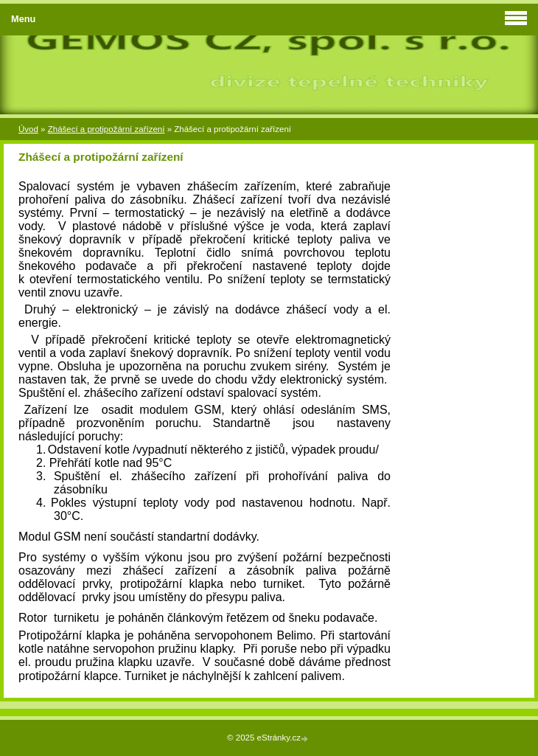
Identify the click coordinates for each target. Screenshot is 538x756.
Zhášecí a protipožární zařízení (106, 129)
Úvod (28, 129)
